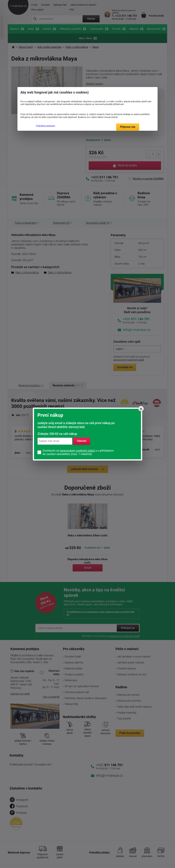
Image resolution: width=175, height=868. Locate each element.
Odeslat (82, 441)
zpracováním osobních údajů (77, 451)
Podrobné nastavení (45, 126)
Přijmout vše (128, 127)
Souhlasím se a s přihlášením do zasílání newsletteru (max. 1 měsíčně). (78, 452)
